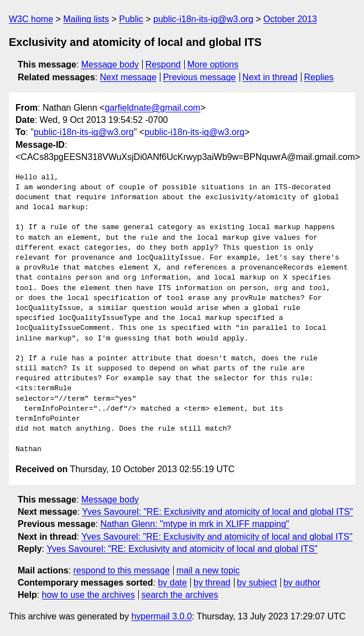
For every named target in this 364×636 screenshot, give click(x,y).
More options (213, 64)
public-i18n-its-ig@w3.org (203, 19)
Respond (163, 64)
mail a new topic (208, 570)
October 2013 (290, 19)
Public (131, 19)
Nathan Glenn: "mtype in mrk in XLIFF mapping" (194, 524)
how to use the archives (89, 595)
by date (172, 583)
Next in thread (270, 77)
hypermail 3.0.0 (161, 616)
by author (302, 583)
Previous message (200, 77)
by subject (257, 583)
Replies (319, 77)
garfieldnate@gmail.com (152, 108)
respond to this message (121, 570)
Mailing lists (86, 19)
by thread (212, 583)
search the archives (180, 595)
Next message (128, 77)
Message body (110, 64)
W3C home (31, 19)
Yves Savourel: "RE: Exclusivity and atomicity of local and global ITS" (217, 512)
